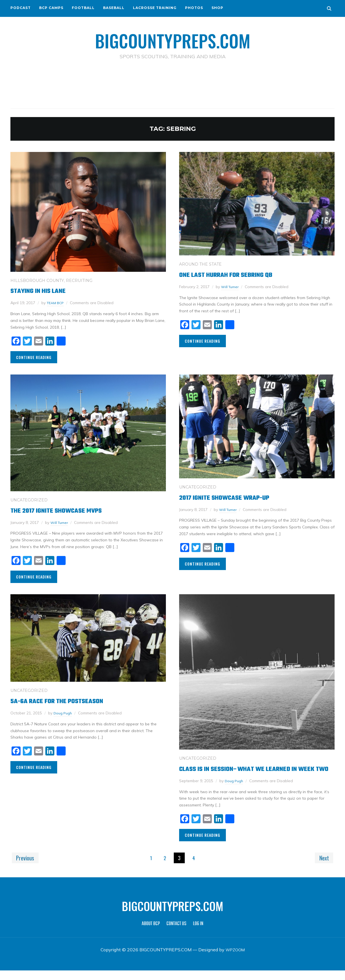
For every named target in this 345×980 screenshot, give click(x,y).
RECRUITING (79, 280)
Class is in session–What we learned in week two (250, 773)
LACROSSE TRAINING (155, 8)
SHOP (217, 8)
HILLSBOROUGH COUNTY (37, 280)
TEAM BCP (56, 303)
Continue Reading (34, 357)
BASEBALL (114, 8)
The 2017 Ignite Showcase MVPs (65, 510)
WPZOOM (235, 959)
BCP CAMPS (51, 8)
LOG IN (198, 933)
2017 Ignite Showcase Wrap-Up (233, 497)
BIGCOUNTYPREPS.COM (172, 39)
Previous (26, 867)
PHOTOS (194, 8)
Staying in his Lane (44, 291)
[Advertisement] (173, 85)
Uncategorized (29, 500)
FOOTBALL (83, 8)
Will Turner (231, 286)
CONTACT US (176, 933)
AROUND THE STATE (200, 264)
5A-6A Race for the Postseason (66, 701)
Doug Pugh (64, 713)
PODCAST (21, 8)
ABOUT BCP (151, 933)
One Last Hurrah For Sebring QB (235, 274)
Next (323, 867)
